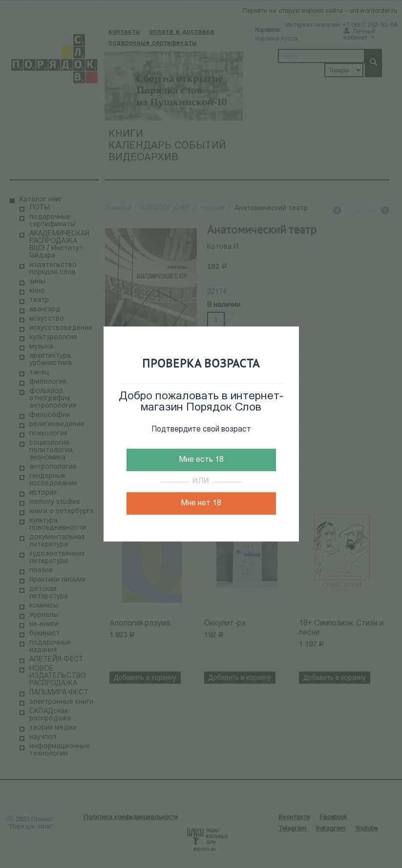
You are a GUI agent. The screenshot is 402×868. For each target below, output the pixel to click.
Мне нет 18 (201, 503)
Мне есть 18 (201, 460)
